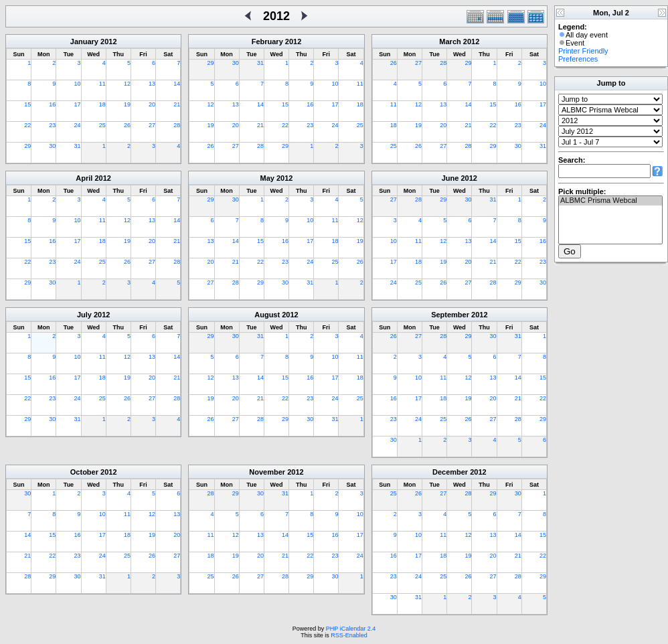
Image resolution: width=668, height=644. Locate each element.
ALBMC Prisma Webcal (610, 201)
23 (52, 125)
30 (52, 146)
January (84, 42)
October (84, 472)
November (267, 472)
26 (127, 125)
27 (152, 125)
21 (177, 104)
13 (152, 84)
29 (27, 146)
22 (27, 125)
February (267, 42)
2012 (108, 42)
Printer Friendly (583, 51)
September (450, 315)
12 (127, 84)
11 (102, 84)
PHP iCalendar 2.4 (351, 629)
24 (78, 125)
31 (78, 146)
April (84, 178)
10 (78, 84)
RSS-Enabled (349, 635)
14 (177, 84)
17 (78, 104)
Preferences (578, 59)
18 (102, 104)
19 (127, 104)
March (450, 42)
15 (27, 104)
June (450, 178)
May (267, 178)
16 (52, 104)
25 (102, 125)
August (267, 315)
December (450, 472)
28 (177, 125)
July (84, 315)
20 (152, 104)
